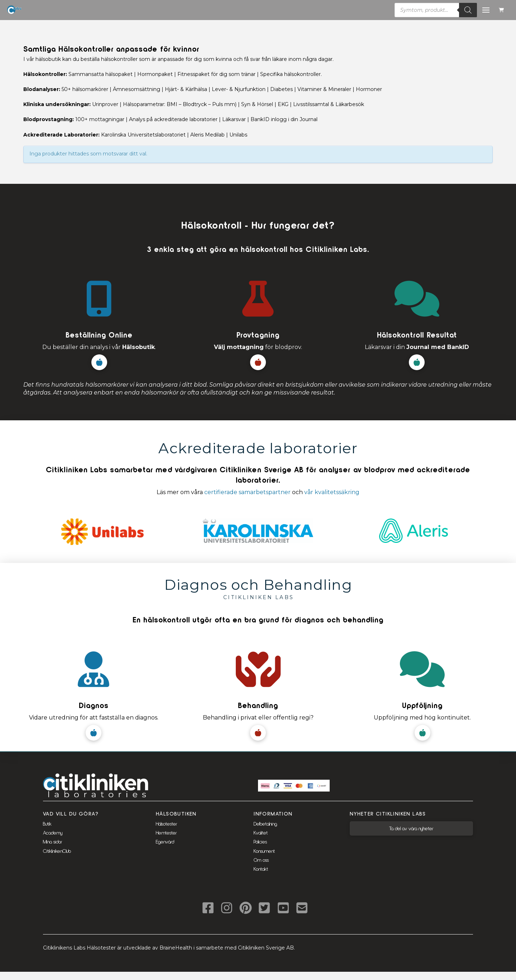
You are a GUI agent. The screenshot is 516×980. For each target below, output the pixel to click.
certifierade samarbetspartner (247, 492)
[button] (502, 10)
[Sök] (468, 10)
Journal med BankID (438, 347)
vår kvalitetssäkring (332, 492)
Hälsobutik (138, 347)
